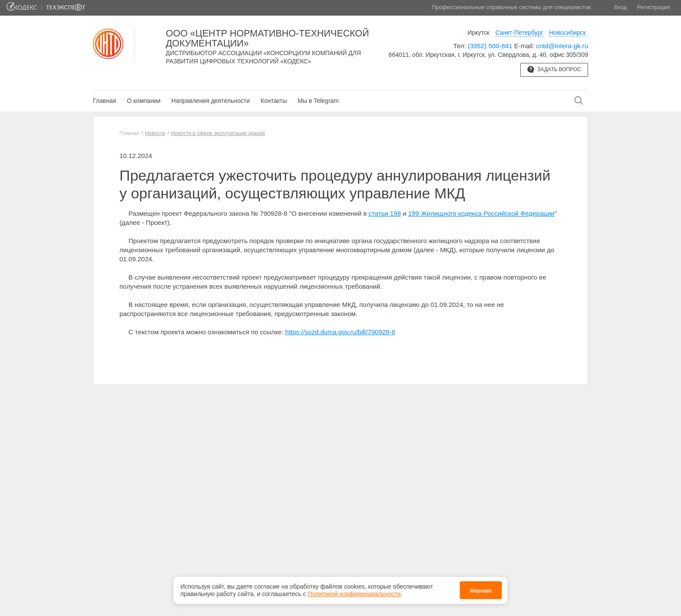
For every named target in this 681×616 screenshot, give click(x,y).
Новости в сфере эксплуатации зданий (218, 133)
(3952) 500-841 (490, 46)
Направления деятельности (211, 101)
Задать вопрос (554, 69)
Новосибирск (567, 33)
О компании (144, 101)
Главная (104, 101)
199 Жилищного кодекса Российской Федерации (481, 213)
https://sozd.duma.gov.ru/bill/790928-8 (340, 332)
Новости (155, 133)
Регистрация (654, 7)
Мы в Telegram (318, 101)
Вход (620, 7)
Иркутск (478, 33)
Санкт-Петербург (519, 33)
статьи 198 (385, 213)
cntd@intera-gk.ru (562, 46)
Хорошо (481, 591)
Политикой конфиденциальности (354, 594)
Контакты (274, 101)
